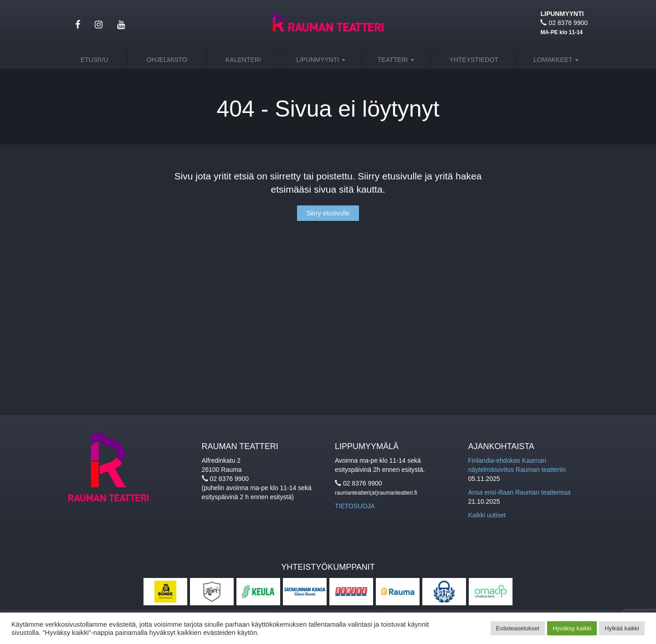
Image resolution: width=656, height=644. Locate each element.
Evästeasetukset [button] (518, 628)
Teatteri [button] (396, 60)
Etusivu (95, 60)
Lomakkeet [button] (556, 60)
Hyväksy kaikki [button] (572, 628)
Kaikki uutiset (487, 515)
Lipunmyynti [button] (321, 60)
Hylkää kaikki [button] (622, 628)
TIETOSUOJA (355, 506)
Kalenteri (243, 60)
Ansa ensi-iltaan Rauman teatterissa (520, 492)
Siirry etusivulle (328, 213)
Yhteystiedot (474, 60)
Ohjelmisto (167, 60)
